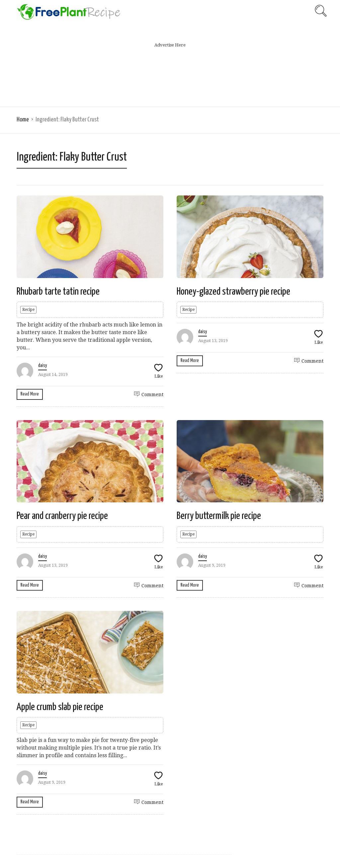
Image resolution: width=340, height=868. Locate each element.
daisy (42, 366)
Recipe (28, 310)
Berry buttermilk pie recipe (219, 516)
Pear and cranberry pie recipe (62, 516)
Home (23, 120)
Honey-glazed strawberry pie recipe (233, 292)
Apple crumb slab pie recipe (60, 707)
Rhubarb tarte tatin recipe (58, 292)
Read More (30, 394)
